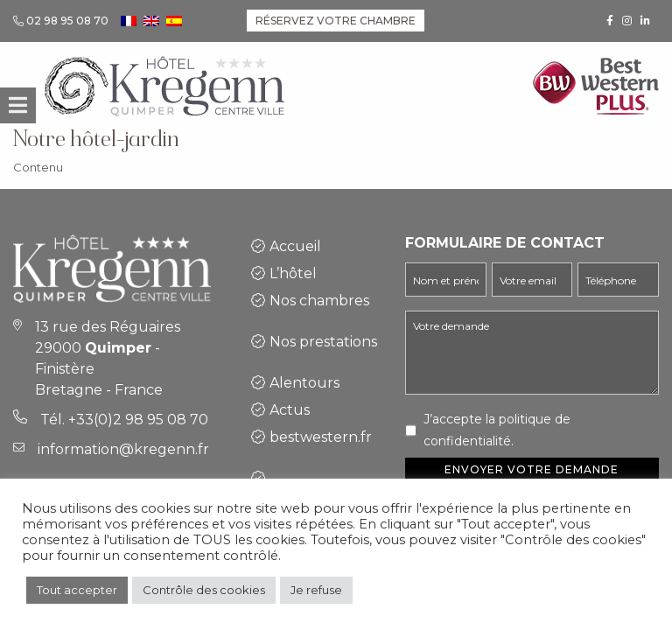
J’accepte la (497, 430)
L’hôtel (293, 273)
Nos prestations (323, 342)
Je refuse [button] (316, 590)
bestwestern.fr (321, 437)
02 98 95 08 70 (67, 21)
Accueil (295, 246)
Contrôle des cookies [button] (204, 590)
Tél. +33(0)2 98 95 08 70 (124, 420)
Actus (290, 410)
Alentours (304, 383)
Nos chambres (319, 301)
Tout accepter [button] (77, 590)
